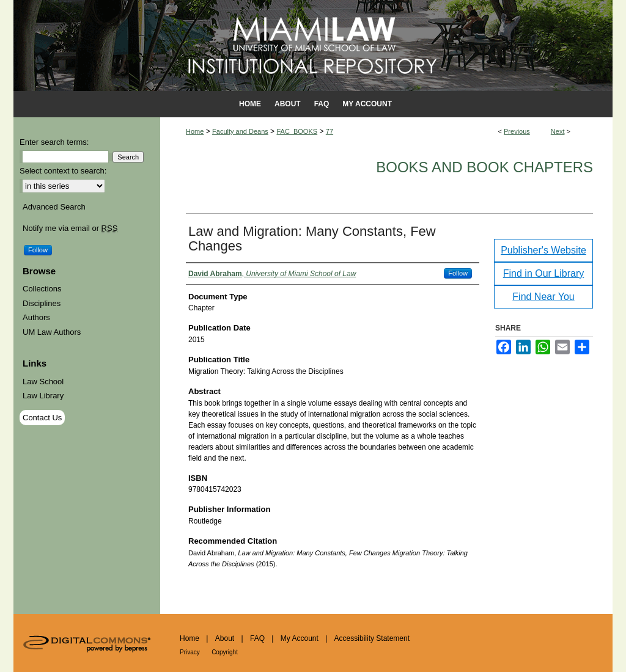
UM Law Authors (52, 332)
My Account (300, 638)
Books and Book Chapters (484, 167)
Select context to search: (63, 171)
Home (195, 131)
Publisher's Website (543, 250)
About (225, 638)
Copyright (225, 652)
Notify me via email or (70, 228)
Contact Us (42, 418)
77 (330, 131)
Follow (458, 273)
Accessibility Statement (372, 638)
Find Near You (543, 297)
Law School (43, 382)
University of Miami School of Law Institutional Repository (313, 46)
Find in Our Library (544, 273)
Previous (517, 131)
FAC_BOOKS (297, 131)
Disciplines (42, 303)
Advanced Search (54, 207)
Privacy (190, 652)
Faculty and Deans (240, 131)
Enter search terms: (54, 142)
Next (558, 131)
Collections (42, 289)
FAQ (257, 638)
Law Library (43, 396)
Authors (36, 317)
